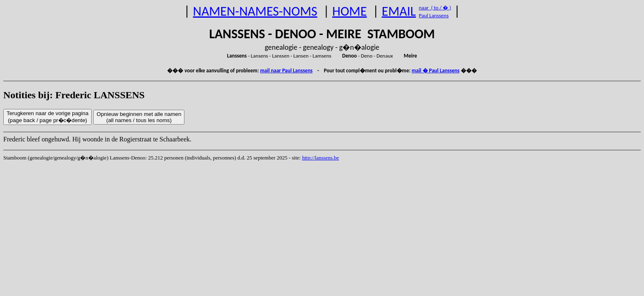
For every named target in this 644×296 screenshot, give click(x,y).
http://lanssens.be (320, 158)
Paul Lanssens (434, 15)
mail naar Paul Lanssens (286, 71)
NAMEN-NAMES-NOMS (255, 11)
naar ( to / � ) (435, 8)
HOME (350, 11)
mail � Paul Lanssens (435, 71)
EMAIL (399, 11)
